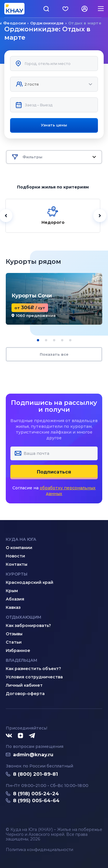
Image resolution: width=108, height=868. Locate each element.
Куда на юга (21, 539)
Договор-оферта (25, 694)
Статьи (14, 642)
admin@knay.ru (33, 755)
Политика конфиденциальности (39, 850)
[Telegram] (32, 736)
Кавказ (13, 607)
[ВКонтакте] (9, 736)
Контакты (17, 564)
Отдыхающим (23, 617)
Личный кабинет (24, 685)
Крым (12, 591)
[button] (38, 340)
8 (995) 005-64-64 (36, 800)
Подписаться (54, 472)
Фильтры (54, 157)
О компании (19, 548)
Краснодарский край (30, 582)
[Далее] (100, 216)
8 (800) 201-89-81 (35, 774)
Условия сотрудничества (34, 677)
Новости (15, 556)
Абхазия (15, 599)
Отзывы (14, 634)
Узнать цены (54, 125)
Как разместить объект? (33, 669)
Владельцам (21, 660)
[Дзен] (20, 736)
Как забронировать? (28, 626)
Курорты (17, 574)
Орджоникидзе (47, 23)
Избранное (18, 650)
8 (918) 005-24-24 (36, 794)
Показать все (54, 354)
